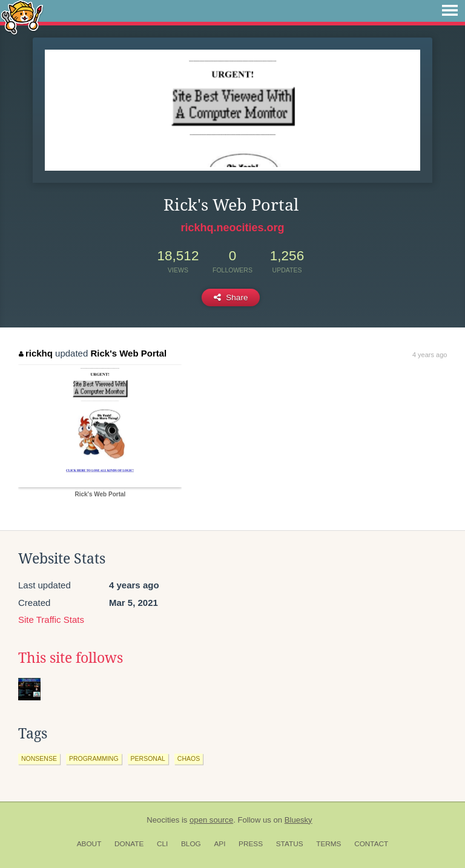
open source (211, 820)
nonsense (39, 758)
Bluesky (298, 820)
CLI (162, 844)
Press (251, 844)
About (89, 844)
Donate (129, 844)
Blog (191, 844)
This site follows (71, 658)
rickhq (36, 353)
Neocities (163, 820)
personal (148, 758)
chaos (189, 758)
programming (94, 758)
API (219, 844)
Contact (371, 844)
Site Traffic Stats (51, 620)
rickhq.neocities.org (232, 228)
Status (290, 844)
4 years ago (430, 355)
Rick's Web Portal (128, 353)
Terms (328, 844)
